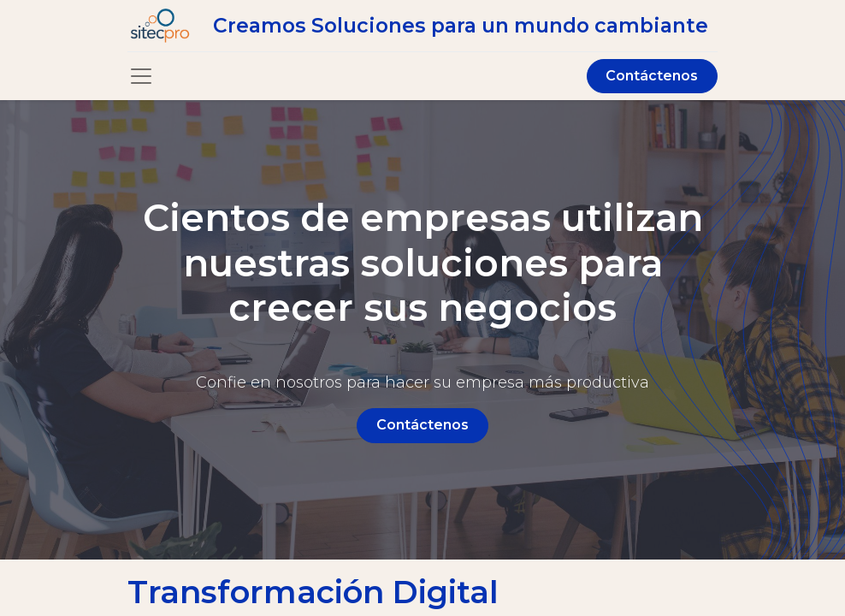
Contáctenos (652, 76)
